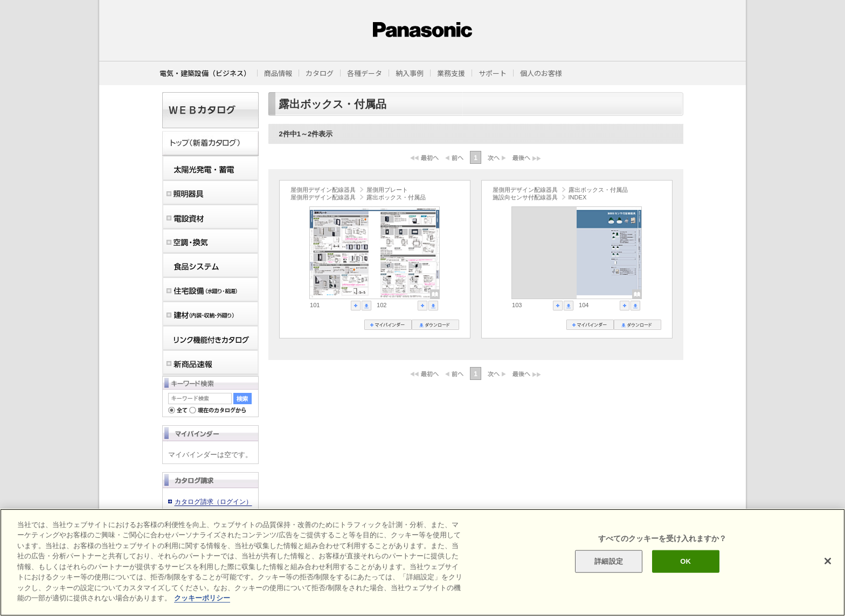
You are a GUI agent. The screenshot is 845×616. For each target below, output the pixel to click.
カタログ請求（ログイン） (213, 502)
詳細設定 (609, 561)
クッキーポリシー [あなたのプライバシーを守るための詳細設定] (202, 598)
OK (685, 561)
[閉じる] (828, 561)
